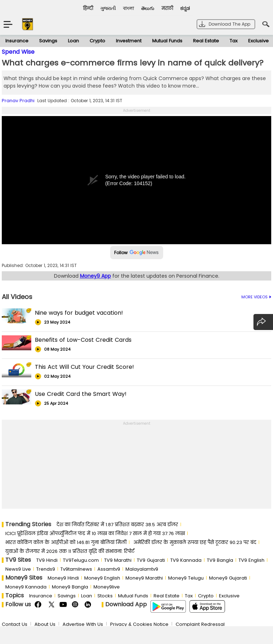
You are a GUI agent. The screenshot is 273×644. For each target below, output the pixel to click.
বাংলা (129, 8)
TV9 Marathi (118, 560)
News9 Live (18, 569)
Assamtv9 (109, 569)
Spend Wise (18, 52)
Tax (234, 41)
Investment (129, 41)
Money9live (107, 587)
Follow (137, 253)
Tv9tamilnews (76, 569)
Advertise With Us (83, 624)
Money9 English (102, 578)
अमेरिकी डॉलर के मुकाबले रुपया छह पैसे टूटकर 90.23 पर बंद (195, 542)
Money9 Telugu (186, 578)
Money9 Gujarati (228, 578)
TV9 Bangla (220, 560)
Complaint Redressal (200, 624)
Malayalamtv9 (142, 569)
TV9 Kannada (186, 560)
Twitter (51, 605)
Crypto (97, 41)
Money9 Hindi (63, 578)
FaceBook (39, 605)
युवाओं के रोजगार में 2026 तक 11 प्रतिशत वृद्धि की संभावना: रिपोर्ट (70, 551)
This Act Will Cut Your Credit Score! (84, 367)
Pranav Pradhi (18, 101)
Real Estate (206, 41)
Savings (48, 41)
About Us (45, 624)
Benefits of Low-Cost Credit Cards (83, 340)
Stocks (105, 596)
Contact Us (15, 624)
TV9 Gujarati (151, 560)
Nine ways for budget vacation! (79, 313)
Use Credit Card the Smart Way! (81, 394)
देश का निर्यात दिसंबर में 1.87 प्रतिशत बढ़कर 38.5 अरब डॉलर (117, 525)
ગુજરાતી (108, 8)
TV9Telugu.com (81, 560)
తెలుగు (148, 8)
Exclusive (229, 596)
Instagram (76, 605)
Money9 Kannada (26, 587)
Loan (73, 41)
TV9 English (251, 560)
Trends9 (46, 569)
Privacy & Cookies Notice (139, 624)
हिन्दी (88, 8)
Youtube (64, 605)
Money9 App (95, 276)
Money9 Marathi (144, 578)
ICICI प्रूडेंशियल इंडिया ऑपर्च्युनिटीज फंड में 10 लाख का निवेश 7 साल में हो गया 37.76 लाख (95, 533)
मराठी (167, 8)
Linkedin (89, 605)
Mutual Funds (167, 41)
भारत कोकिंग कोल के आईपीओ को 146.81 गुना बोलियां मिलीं (66, 542)
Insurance (17, 41)
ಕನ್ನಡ (185, 8)
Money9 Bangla (70, 587)
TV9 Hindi (47, 560)
